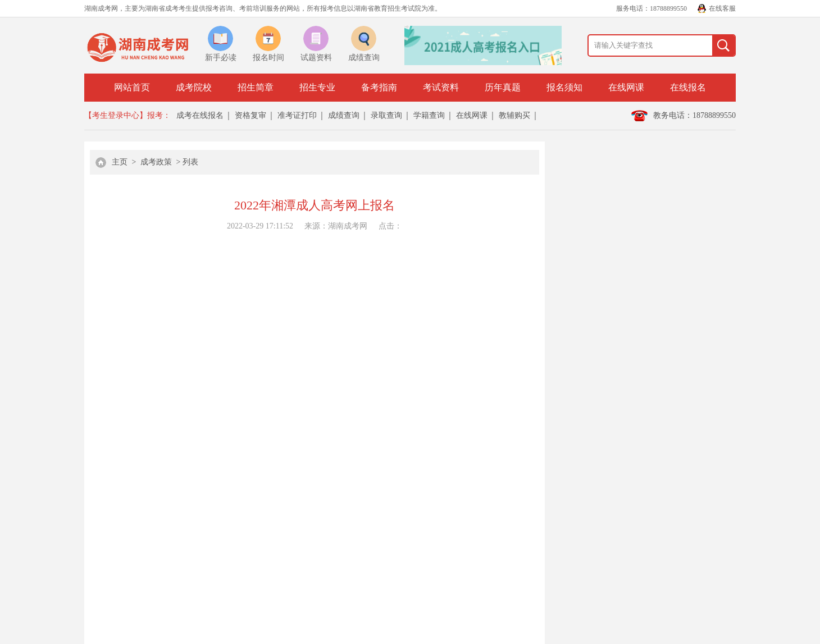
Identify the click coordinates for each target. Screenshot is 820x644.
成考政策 (156, 162)
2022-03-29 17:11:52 (260, 226)
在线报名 (688, 87)
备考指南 (379, 87)
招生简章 (256, 87)
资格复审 (250, 115)
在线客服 (722, 8)
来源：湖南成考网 (336, 226)
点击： (390, 226)
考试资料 (441, 87)
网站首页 (132, 87)
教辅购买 (514, 115)
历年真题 (503, 87)
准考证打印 (297, 115)
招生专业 (317, 87)
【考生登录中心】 (116, 115)
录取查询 (386, 115)
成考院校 (194, 87)
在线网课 (626, 87)
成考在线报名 (200, 115)
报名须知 (564, 87)
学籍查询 (429, 115)
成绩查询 (344, 115)
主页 (120, 162)
